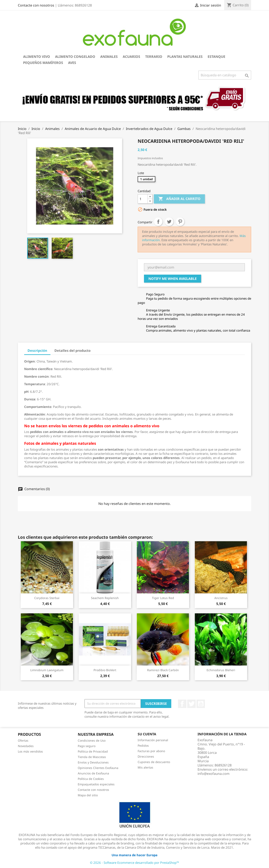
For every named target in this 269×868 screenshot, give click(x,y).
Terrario (154, 57)
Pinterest (180, 222)
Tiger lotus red (163, 598)
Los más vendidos (30, 751)
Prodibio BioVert (105, 670)
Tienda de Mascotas (92, 757)
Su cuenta (147, 734)
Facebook (182, 704)
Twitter (191, 704)
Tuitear (169, 222)
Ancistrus (221, 598)
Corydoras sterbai (47, 598)
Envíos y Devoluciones (93, 762)
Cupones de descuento (154, 762)
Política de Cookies (91, 779)
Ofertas (23, 740)
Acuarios (131, 57)
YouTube (201, 704)
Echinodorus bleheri (221, 670)
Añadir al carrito (179, 199)
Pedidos (143, 746)
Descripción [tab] (37, 351)
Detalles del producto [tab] (73, 351)
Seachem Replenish (105, 598)
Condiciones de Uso (92, 740)
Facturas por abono (151, 751)
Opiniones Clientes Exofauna (98, 768)
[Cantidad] (143, 199)
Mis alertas (145, 767)
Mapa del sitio (88, 795)
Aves (72, 63)
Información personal (153, 740)
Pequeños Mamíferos (43, 63)
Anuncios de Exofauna (93, 773)
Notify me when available (173, 279)
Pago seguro (87, 746)
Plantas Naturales (185, 57)
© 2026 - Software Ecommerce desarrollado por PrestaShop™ (134, 863)
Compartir (158, 222)
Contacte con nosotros (36, 5)
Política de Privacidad (93, 751)
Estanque (216, 57)
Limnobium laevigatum (47, 670)
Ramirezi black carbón (163, 670)
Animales (109, 57)
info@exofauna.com (214, 774)
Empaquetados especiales (96, 784)
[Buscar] (225, 75)
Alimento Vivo (37, 57)
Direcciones (146, 756)
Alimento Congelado (75, 57)
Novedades (26, 746)
